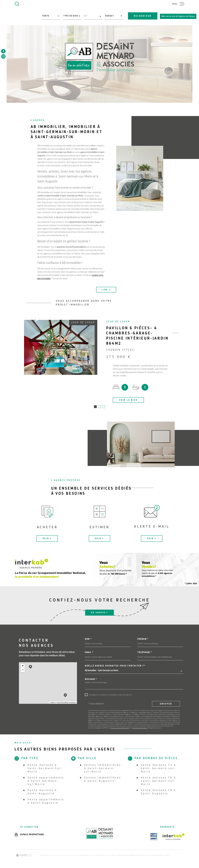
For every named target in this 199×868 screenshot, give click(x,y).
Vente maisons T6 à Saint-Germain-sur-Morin (158, 781)
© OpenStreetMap (62, 703)
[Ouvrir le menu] (178, 4)
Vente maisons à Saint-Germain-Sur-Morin (45, 769)
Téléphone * (145, 653)
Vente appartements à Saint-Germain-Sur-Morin (46, 781)
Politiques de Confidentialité (120, 728)
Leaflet (52, 703)
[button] (95, 407)
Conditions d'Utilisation (140, 728)
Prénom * (143, 639)
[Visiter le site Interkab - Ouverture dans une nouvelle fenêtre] (174, 837)
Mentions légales (128, 856)
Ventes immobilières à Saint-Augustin (103, 779)
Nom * (88, 639)
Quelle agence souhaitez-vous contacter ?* (115, 666)
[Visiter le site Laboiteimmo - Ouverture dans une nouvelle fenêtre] (24, 856)
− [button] (23, 670)
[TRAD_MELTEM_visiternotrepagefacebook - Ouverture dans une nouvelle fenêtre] (3, 51)
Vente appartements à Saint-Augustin (46, 801)
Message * (91, 679)
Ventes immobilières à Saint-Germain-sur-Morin (103, 769)
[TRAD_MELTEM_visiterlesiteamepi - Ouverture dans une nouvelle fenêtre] (154, 837)
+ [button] (23, 666)
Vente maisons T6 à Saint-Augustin (158, 792)
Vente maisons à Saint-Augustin (42, 792)
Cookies (166, 856)
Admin (138, 856)
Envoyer (166, 704)
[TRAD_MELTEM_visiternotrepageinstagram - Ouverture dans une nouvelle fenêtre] (3, 56)
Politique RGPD (157, 856)
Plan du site (116, 856)
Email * (89, 653)
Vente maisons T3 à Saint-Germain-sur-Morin (158, 769)
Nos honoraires (92, 856)
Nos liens (146, 856)
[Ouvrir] (17, 4)
